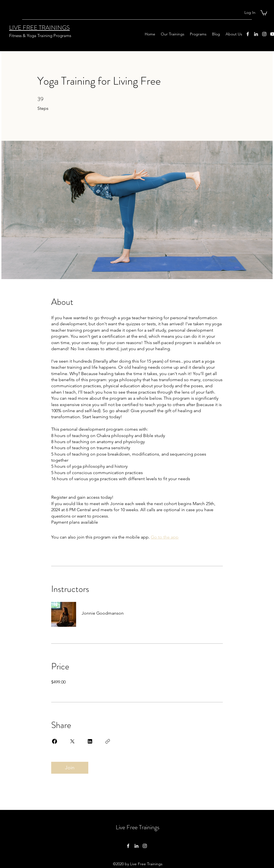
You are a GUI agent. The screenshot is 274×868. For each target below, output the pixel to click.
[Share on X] (72, 741)
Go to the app (165, 537)
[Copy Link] (108, 741)
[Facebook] (248, 34)
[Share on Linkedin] (90, 741)
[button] (264, 12)
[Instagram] (264, 34)
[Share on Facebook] (55, 741)
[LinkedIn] (256, 34)
